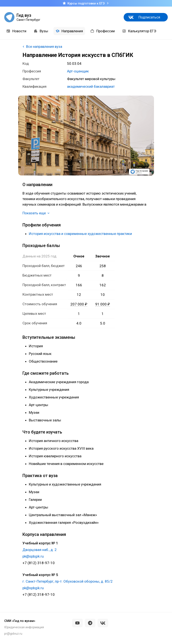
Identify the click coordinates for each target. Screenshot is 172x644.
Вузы (41, 31)
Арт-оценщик (78, 71)
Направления (69, 31)
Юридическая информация (24, 627)
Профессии (103, 31)
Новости (16, 31)
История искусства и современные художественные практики (80, 234)
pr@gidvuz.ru (13, 634)
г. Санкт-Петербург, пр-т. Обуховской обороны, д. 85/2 (68, 581)
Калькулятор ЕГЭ (139, 31)
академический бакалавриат (91, 86)
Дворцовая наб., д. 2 (40, 550)
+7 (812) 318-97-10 (39, 563)
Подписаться (149, 17)
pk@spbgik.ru (33, 556)
